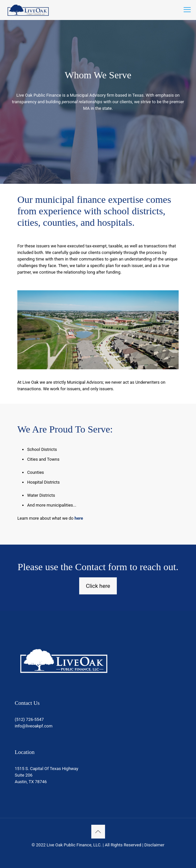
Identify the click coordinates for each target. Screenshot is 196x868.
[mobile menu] (187, 10)
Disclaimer (154, 845)
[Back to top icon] (98, 832)
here (79, 518)
